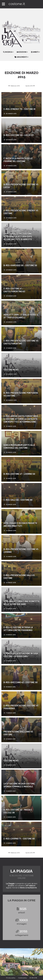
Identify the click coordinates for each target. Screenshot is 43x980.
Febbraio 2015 (15, 86)
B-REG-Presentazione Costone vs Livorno (21, 551)
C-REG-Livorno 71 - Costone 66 (19, 839)
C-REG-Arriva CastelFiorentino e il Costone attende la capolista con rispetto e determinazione (21, 419)
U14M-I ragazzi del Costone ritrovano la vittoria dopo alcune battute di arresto (18, 236)
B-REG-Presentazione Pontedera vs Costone (21, 394)
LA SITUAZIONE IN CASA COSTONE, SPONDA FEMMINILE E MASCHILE (19, 785)
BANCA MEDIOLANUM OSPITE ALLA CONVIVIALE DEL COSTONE (19, 446)
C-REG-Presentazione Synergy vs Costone (21, 212)
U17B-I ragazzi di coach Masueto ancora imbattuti (20, 524)
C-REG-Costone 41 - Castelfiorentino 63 (14, 290)
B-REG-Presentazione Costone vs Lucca (21, 186)
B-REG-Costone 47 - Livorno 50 (19, 474)
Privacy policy (11, 978)
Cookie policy (22, 978)
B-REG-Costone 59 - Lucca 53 (18, 135)
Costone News (11, 370)
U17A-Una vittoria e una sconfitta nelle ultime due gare (21, 603)
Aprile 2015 (29, 86)
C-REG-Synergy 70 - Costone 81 (19, 109)
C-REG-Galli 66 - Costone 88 (18, 500)
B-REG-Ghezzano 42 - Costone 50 (21, 682)
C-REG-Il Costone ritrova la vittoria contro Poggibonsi (18, 629)
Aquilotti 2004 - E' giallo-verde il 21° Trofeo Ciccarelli (21, 316)
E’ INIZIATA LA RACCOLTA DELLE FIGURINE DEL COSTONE (18, 160)
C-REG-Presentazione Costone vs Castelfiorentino (21, 342)
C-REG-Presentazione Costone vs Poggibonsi (21, 707)
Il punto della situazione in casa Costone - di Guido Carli (21, 655)
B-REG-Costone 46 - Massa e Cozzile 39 (18, 811)
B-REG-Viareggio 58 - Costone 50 (20, 265)
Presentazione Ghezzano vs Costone (18, 733)
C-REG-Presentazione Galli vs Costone (19, 577)
